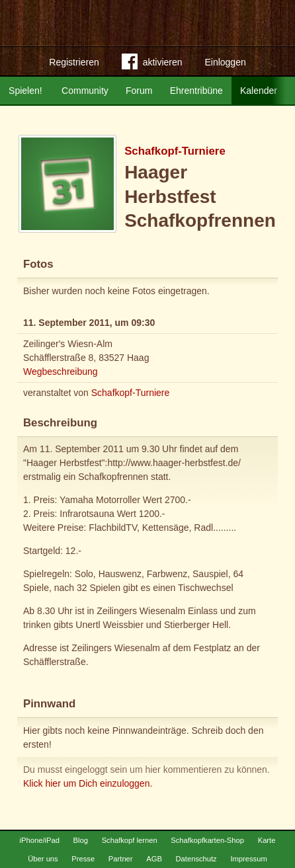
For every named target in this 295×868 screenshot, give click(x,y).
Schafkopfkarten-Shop (207, 840)
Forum (139, 91)
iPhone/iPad (40, 840)
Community (85, 91)
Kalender (259, 91)
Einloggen (225, 62)
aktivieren (152, 64)
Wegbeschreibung (61, 372)
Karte (267, 840)
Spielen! (25, 91)
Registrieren (74, 62)
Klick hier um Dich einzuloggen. (88, 783)
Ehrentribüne (196, 91)
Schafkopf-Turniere (175, 151)
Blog (81, 840)
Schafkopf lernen (130, 840)
